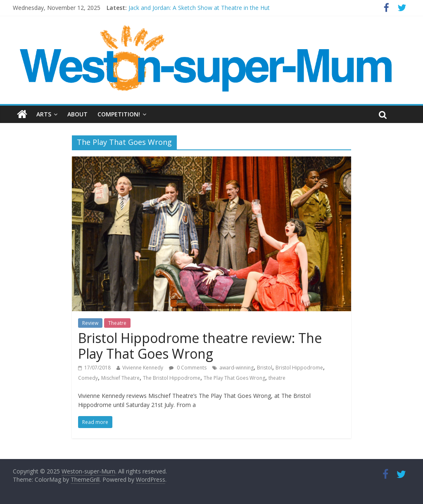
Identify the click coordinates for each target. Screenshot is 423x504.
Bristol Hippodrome (299, 368)
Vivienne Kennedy (143, 368)
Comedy (88, 378)
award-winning (236, 368)
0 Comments (188, 368)
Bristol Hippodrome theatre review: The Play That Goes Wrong (200, 346)
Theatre (117, 323)
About (77, 114)
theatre (277, 378)
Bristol (265, 368)
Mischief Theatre (120, 378)
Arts (44, 114)
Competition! (119, 114)
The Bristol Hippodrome (172, 378)
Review (90, 323)
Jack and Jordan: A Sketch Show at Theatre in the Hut (199, 8)
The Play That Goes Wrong (234, 378)
